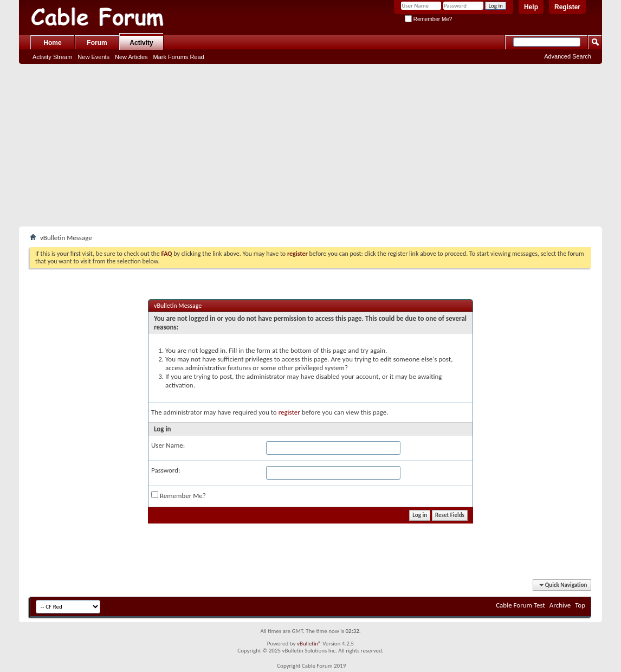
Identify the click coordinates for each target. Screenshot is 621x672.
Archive (560, 605)
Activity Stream (52, 57)
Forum (97, 43)
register (289, 412)
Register (567, 7)
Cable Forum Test (520, 605)
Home (52, 43)
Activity (141, 43)
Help (531, 7)
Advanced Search (568, 56)
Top (580, 605)
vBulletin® (309, 644)
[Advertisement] (310, 145)
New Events (93, 57)
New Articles (131, 57)
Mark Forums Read (179, 57)
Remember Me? (428, 19)
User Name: (168, 445)
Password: (166, 470)
